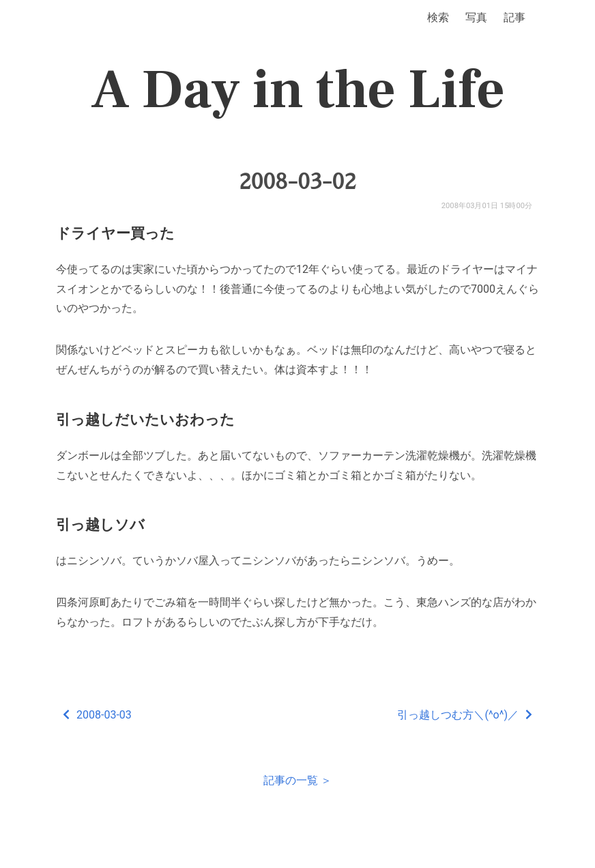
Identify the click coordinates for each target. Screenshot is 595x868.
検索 (438, 17)
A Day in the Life (298, 90)
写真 (476, 17)
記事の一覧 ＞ (297, 780)
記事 (514, 17)
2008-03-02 (297, 182)
